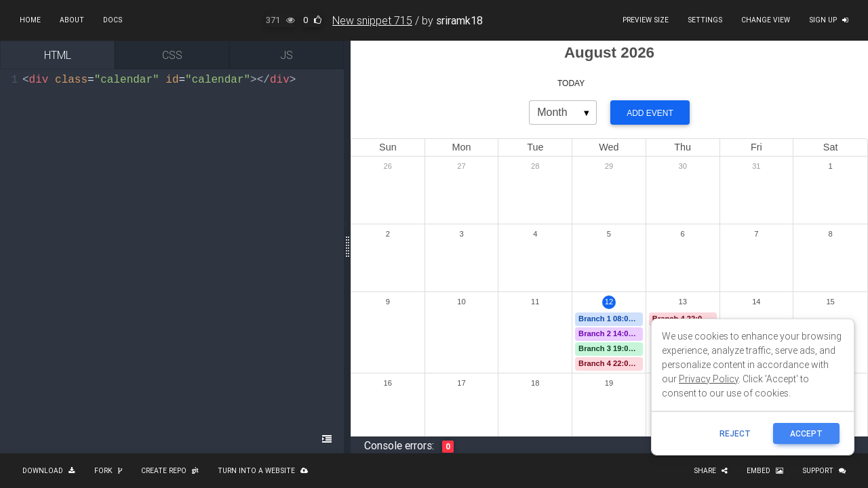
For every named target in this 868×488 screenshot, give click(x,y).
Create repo (170, 471)
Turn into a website (263, 471)
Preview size (646, 20)
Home (30, 20)
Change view (766, 20)
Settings (705, 20)
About (72, 20)
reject (735, 433)
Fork (108, 471)
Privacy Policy (709, 379)
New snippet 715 (372, 20)
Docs (113, 20)
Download (49, 471)
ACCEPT (806, 433)
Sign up (829, 20)
